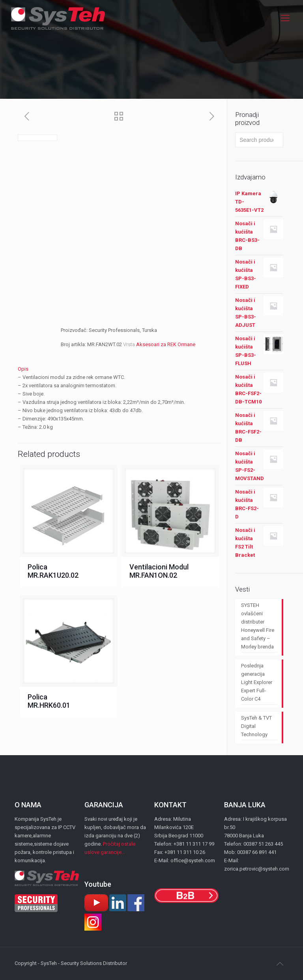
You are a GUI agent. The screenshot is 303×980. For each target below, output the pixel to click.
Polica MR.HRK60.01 (49, 701)
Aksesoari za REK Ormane (166, 344)
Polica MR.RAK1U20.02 (53, 571)
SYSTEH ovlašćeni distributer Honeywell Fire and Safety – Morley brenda (258, 626)
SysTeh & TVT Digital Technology (256, 726)
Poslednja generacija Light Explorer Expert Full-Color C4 (257, 682)
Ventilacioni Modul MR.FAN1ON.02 (159, 571)
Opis (23, 369)
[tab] (119, 369)
